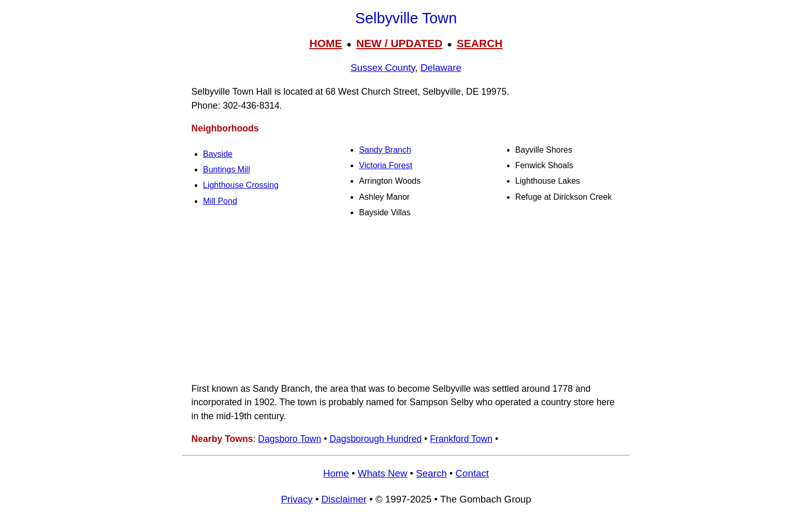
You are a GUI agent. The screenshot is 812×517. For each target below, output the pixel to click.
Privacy (296, 499)
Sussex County (383, 68)
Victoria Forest (386, 165)
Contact (472, 473)
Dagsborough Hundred (375, 439)
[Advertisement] (406, 300)
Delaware (441, 68)
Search (431, 473)
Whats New (383, 473)
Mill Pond (220, 201)
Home (336, 473)
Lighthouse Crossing (241, 185)
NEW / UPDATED (399, 43)
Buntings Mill (227, 169)
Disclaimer (344, 499)
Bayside (218, 154)
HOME (325, 43)
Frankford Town (461, 439)
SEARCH (480, 43)
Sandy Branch (385, 150)
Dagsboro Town (289, 439)
